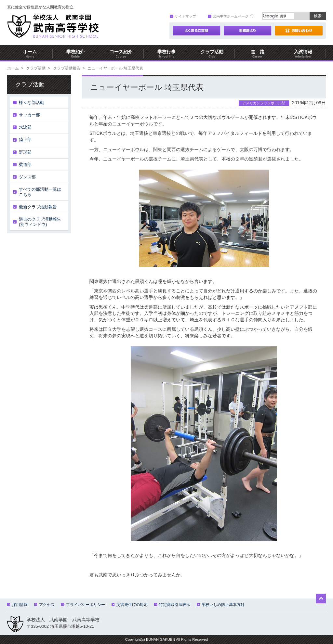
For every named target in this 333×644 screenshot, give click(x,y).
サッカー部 (29, 115)
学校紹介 (75, 54)
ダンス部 (27, 177)
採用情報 (17, 605)
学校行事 (166, 54)
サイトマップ (183, 16)
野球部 (25, 152)
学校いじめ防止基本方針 (221, 605)
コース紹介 (121, 54)
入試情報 (303, 54)
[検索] (278, 16)
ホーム (30, 54)
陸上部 (25, 140)
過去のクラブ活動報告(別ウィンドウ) (40, 222)
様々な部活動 (32, 103)
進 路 (258, 54)
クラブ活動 (212, 54)
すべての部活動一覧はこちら (40, 192)
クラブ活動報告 (67, 68)
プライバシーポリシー (83, 605)
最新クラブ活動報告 (38, 207)
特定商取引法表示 (172, 605)
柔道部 (25, 165)
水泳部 (25, 127)
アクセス (44, 605)
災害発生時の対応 (130, 605)
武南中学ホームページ (228, 16)
